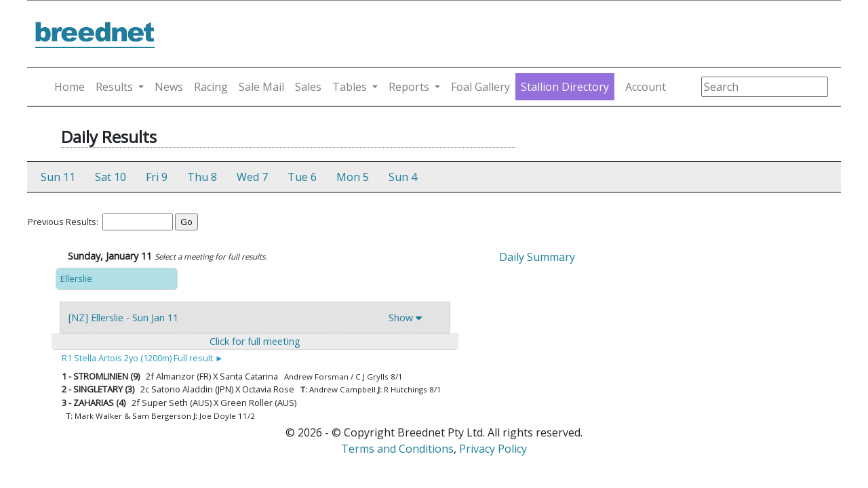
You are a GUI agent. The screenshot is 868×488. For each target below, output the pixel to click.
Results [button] (114, 87)
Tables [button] (350, 87)
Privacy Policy (493, 449)
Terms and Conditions (397, 449)
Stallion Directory (565, 87)
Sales (308, 87)
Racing (211, 87)
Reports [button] (409, 87)
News (169, 87)
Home (70, 87)
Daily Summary (537, 257)
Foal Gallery (480, 87)
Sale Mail (261, 87)
